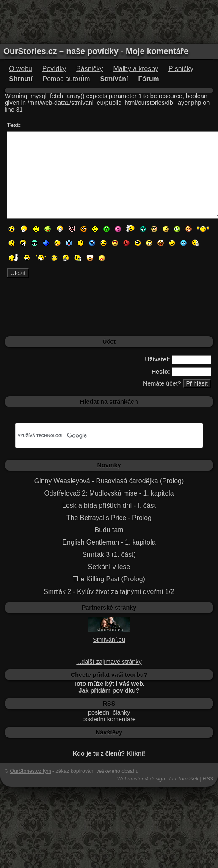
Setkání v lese (109, 567)
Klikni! (136, 753)
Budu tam (109, 530)
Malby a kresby (136, 69)
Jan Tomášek (183, 779)
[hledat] (99, 435)
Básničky (90, 69)
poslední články (109, 712)
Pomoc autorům (66, 79)
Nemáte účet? (162, 383)
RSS (208, 779)
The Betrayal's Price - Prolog (109, 518)
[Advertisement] (109, 21)
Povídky (54, 69)
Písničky (181, 69)
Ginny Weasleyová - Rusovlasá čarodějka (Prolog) (109, 481)
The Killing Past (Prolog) (109, 579)
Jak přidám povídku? (109, 690)
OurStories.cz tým (30, 771)
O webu (21, 69)
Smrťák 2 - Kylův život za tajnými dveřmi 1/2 (109, 592)
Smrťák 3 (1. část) (109, 554)
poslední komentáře (109, 719)
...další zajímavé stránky (109, 662)
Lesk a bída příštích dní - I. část (109, 505)
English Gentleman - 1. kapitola (109, 542)
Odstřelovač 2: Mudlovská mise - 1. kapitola (109, 493)
